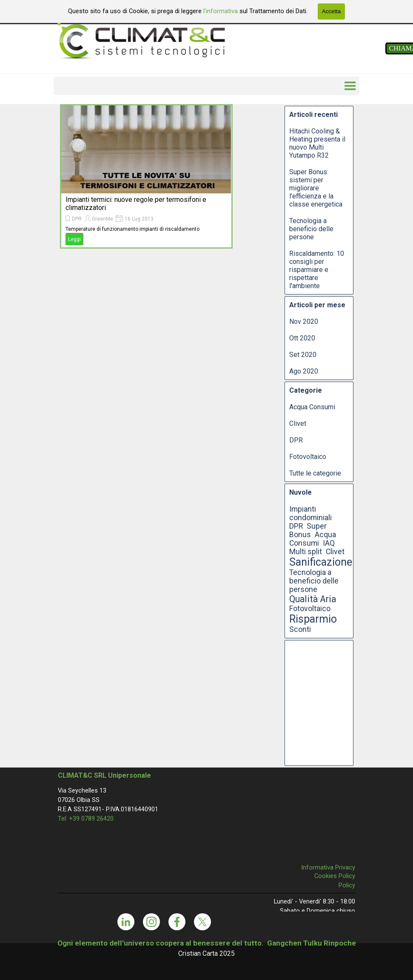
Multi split (306, 552)
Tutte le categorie (315, 473)
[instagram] (151, 922)
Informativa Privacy (328, 867)
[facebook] (177, 922)
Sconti (300, 629)
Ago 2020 (304, 371)
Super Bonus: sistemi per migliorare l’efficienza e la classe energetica (316, 188)
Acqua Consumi (312, 407)
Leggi (74, 239)
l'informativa (220, 11)
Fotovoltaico (308, 457)
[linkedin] (126, 922)
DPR (77, 219)
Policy (347, 885)
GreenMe (103, 219)
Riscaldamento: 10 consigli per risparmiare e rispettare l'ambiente (317, 270)
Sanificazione (321, 562)
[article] (146, 176)
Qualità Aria (313, 599)
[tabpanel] (207, 948)
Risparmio (313, 619)
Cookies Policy (335, 876)
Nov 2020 (304, 321)
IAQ (329, 543)
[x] (202, 922)
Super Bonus (308, 530)
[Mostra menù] (350, 86)
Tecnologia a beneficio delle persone (311, 229)
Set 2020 (303, 355)
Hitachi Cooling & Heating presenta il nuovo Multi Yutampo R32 (317, 143)
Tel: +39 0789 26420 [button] (86, 819)
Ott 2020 (302, 338)
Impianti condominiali (310, 513)
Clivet (298, 423)
